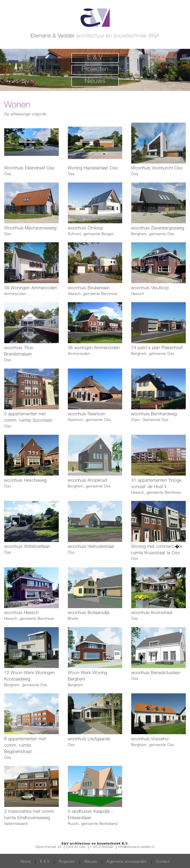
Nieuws (95, 82)
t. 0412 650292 (102, 847)
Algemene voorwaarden (127, 862)
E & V (95, 58)
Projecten (95, 70)
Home (26, 862)
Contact (163, 862)
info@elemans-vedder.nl (136, 847)
